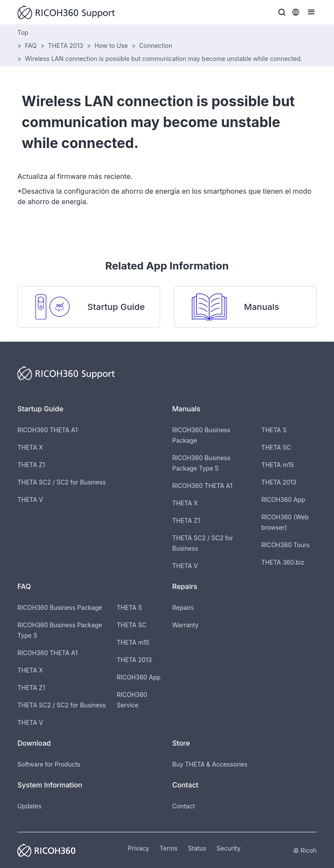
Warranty (185, 625)
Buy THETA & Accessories (210, 764)
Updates (29, 806)
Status (197, 848)
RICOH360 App (283, 500)
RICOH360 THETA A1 (47, 430)
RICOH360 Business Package (60, 607)
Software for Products (49, 764)
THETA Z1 (31, 465)
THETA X (30, 447)
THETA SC (276, 447)
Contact (184, 806)
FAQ (31, 45)
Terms (169, 848)
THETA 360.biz (283, 562)
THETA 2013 (65, 45)
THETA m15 (278, 465)
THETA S (274, 430)
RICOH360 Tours (286, 545)
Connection (156, 45)
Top (23, 32)
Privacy (139, 848)
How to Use (111, 45)
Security (229, 848)
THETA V (30, 500)
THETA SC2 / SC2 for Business (62, 482)
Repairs (183, 607)
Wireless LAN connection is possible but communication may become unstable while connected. (164, 59)
